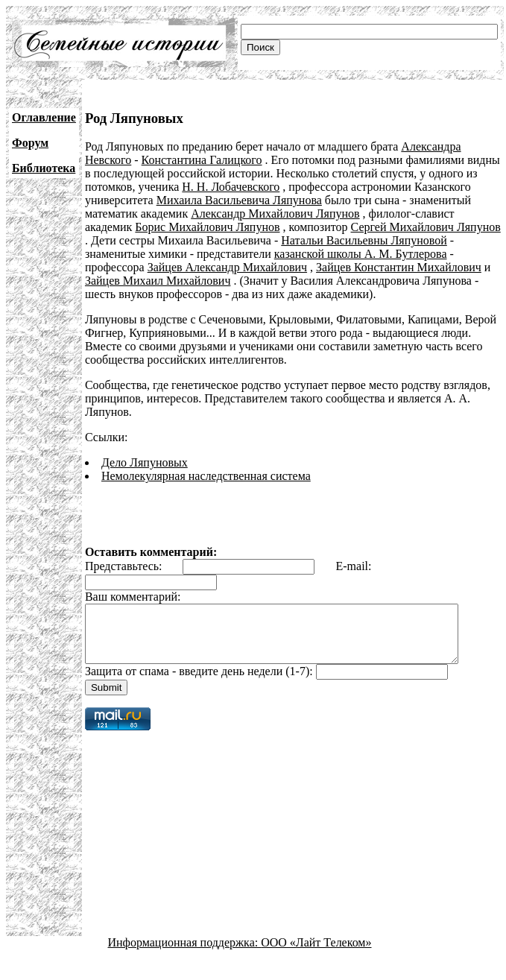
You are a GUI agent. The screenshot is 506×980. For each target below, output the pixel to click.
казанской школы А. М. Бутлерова (361, 254)
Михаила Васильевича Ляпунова (239, 200)
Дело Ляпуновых (145, 462)
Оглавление (44, 117)
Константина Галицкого (202, 160)
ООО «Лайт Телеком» (316, 954)
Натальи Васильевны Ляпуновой (364, 240)
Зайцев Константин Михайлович (399, 267)
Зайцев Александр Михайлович (227, 267)
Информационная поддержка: (185, 954)
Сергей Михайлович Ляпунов (426, 227)
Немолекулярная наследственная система (206, 476)
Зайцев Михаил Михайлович (158, 281)
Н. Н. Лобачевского (231, 187)
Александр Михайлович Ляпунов (275, 214)
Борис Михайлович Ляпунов (207, 227)
